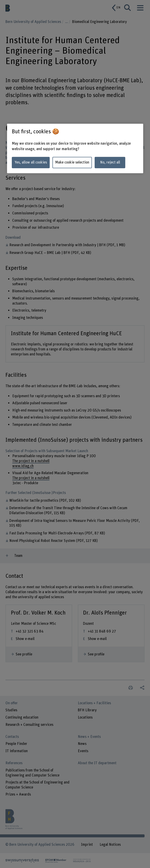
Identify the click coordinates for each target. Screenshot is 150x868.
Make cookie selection (72, 162)
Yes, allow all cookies (31, 162)
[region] (75, 148)
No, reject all (110, 162)
